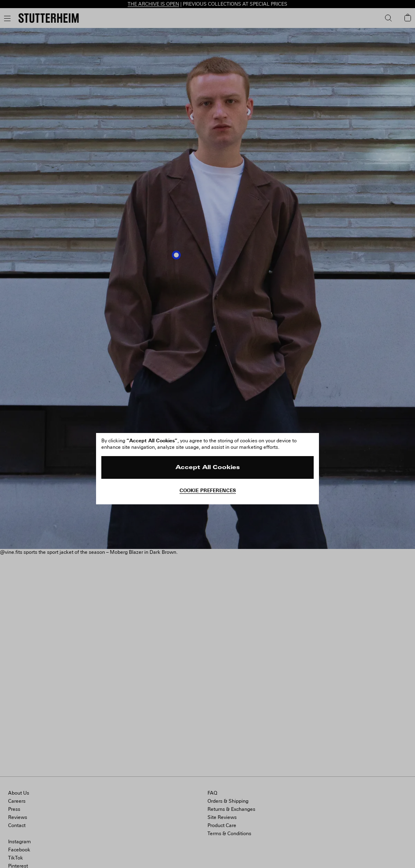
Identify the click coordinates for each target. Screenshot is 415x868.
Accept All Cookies (208, 468)
